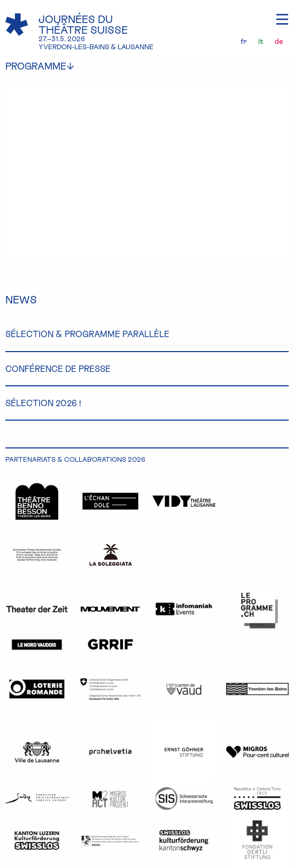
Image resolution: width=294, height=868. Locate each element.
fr (244, 41)
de (279, 41)
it (261, 41)
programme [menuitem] (48, 66)
